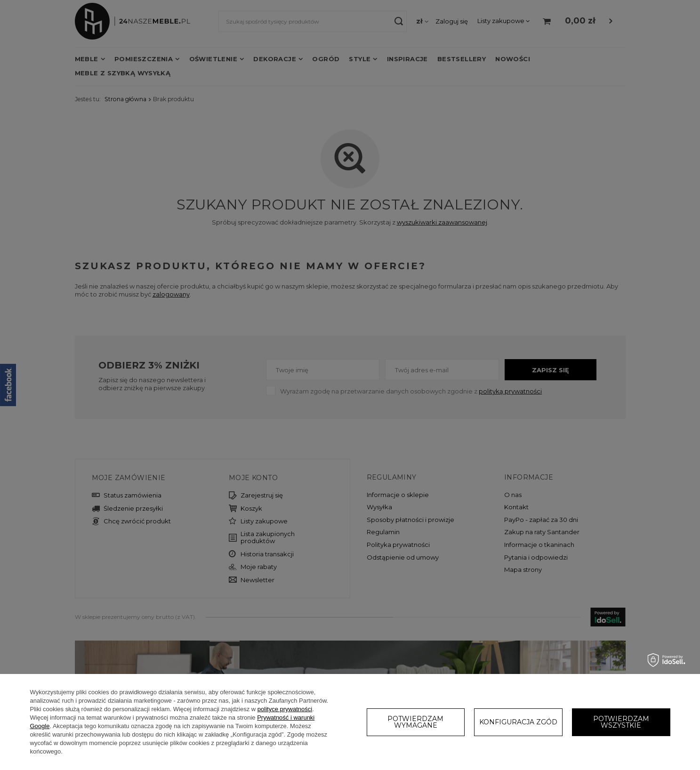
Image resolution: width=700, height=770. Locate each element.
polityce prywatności (285, 709)
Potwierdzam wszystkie (621, 722)
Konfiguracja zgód (518, 722)
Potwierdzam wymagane (415, 722)
